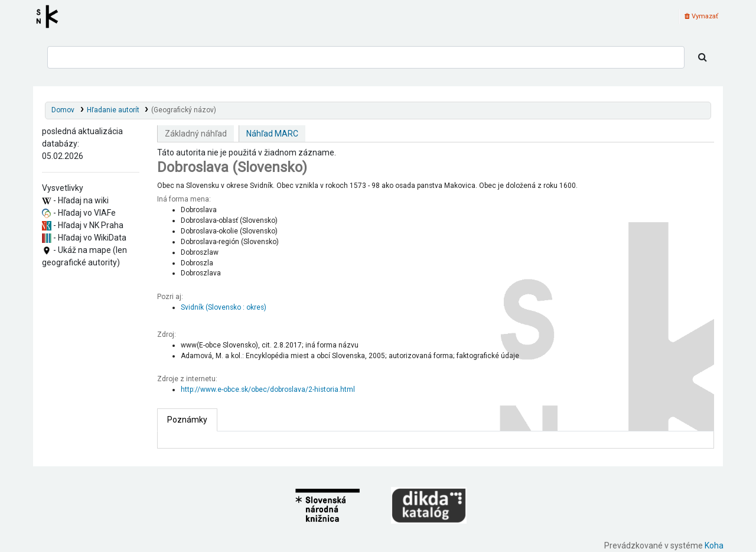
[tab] (187, 420)
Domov (63, 110)
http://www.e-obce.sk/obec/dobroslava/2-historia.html (268, 389)
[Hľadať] (703, 57)
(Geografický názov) (184, 110)
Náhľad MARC (272, 134)
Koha (714, 545)
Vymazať (701, 16)
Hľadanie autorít (113, 110)
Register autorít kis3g (51, 17)
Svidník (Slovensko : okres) (224, 307)
